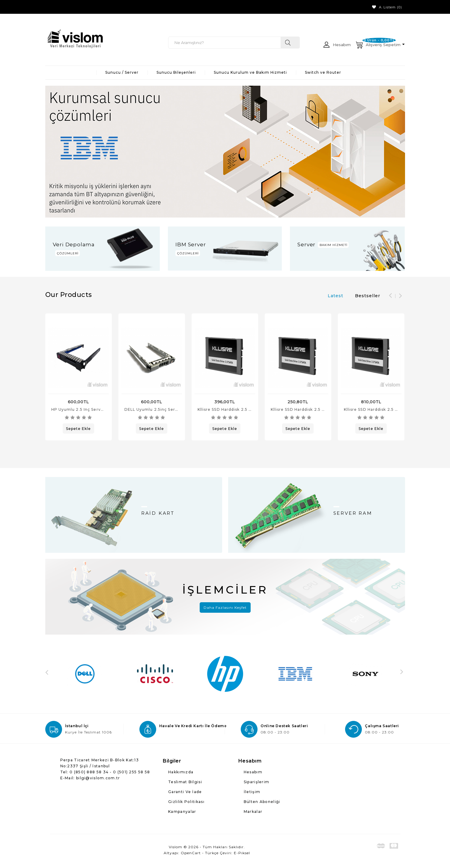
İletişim (252, 792)
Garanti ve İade (185, 792)
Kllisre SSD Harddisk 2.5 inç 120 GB (308, 409)
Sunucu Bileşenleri (176, 72)
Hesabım (253, 772)
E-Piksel (242, 853)
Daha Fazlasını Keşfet (225, 607)
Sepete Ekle (78, 429)
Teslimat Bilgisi (185, 782)
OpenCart (191, 853)
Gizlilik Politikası (186, 802)
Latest (335, 296)
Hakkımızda (181, 772)
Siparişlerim (257, 782)
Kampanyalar (182, 812)
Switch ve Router (323, 72)
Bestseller (368, 296)
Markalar (253, 812)
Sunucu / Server (122, 72)
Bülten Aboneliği (262, 802)
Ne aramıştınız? (290, 43)
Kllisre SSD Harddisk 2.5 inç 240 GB (235, 409)
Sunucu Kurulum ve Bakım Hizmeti (250, 72)
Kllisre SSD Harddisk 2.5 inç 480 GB (381, 409)
